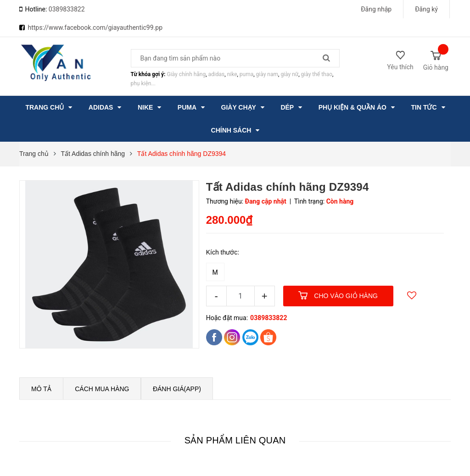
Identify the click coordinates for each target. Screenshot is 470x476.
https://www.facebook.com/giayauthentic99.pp (95, 28)
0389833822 (67, 9)
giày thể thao (317, 74)
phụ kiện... (143, 83)
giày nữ (289, 74)
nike (232, 74)
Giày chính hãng (186, 74)
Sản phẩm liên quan (235, 440)
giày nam (267, 74)
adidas (217, 74)
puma (246, 74)
